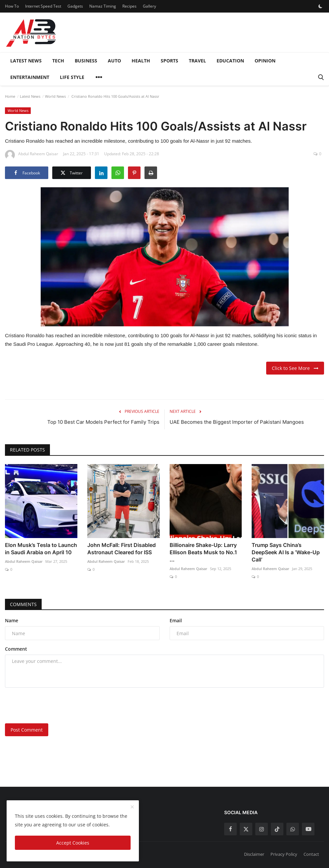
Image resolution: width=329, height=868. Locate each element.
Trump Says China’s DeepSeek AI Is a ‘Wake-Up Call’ (286, 552)
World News (55, 96)
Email (176, 620)
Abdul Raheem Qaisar (24, 561)
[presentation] (55, 705)
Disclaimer (254, 854)
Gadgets (75, 6)
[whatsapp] (293, 829)
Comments (23, 604)
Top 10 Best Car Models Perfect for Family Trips (103, 422)
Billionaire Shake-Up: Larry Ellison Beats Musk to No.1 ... (203, 552)
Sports (169, 61)
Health (141, 61)
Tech (58, 61)
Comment (16, 649)
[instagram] (262, 829)
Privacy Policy (284, 854)
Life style (72, 77)
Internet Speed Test (43, 6)
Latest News (26, 61)
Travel (197, 61)
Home (10, 96)
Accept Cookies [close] (73, 843)
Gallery (149, 6)
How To (12, 6)
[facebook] (230, 829)
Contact (311, 854)
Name (12, 620)
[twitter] (246, 829)
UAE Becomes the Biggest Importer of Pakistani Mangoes (237, 422)
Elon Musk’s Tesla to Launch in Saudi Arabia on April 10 (41, 549)
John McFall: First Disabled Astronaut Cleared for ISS (122, 549)
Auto (114, 61)
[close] (132, 807)
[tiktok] (277, 829)
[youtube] (308, 829)
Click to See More (295, 368)
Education (230, 61)
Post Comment (27, 730)
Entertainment (30, 77)
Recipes (129, 6)
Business (86, 61)
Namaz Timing (103, 6)
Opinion (265, 61)
